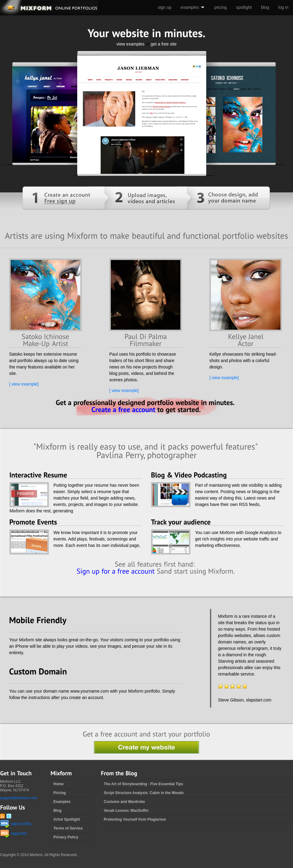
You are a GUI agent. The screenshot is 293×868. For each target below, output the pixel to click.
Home (58, 784)
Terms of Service (68, 828)
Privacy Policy (66, 837)
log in (283, 7)
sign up (165, 7)
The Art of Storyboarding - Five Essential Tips (143, 784)
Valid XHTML (16, 824)
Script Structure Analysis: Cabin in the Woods (144, 793)
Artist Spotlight (67, 819)
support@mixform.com (18, 798)
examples (193, 7)
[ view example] (24, 384)
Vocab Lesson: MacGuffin (126, 811)
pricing (221, 7)
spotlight (244, 7)
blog (265, 7)
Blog (58, 811)
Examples (62, 802)
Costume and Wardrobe (124, 802)
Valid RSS (14, 834)
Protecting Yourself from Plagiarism (135, 819)
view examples (131, 44)
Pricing (60, 793)
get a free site (164, 44)
